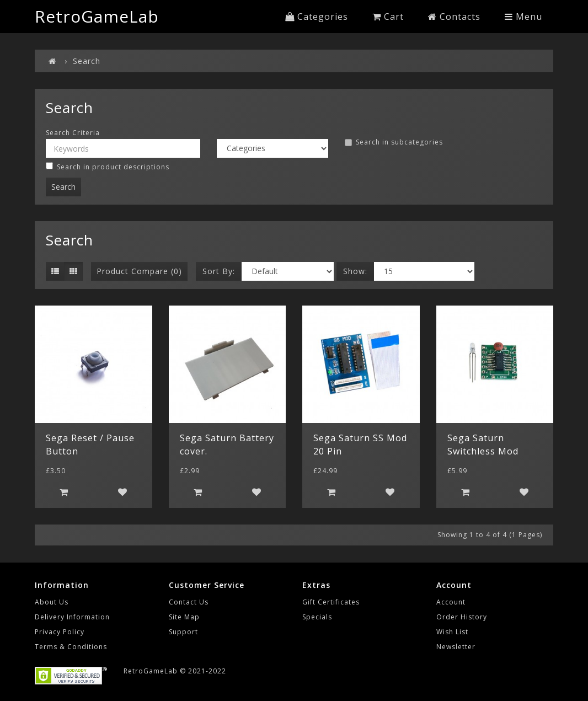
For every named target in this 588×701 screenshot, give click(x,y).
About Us (52, 602)
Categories (317, 17)
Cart (388, 17)
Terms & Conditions (71, 647)
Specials (317, 617)
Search (87, 61)
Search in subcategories (394, 142)
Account (451, 602)
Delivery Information (72, 617)
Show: (355, 271)
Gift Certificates (331, 602)
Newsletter (456, 647)
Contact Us (189, 602)
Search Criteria (73, 133)
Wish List (452, 632)
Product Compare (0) (139, 271)
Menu (523, 17)
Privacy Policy (60, 632)
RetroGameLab (97, 16)
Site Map (184, 617)
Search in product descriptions (108, 167)
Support (183, 632)
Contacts (454, 17)
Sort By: (219, 271)
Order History (462, 617)
